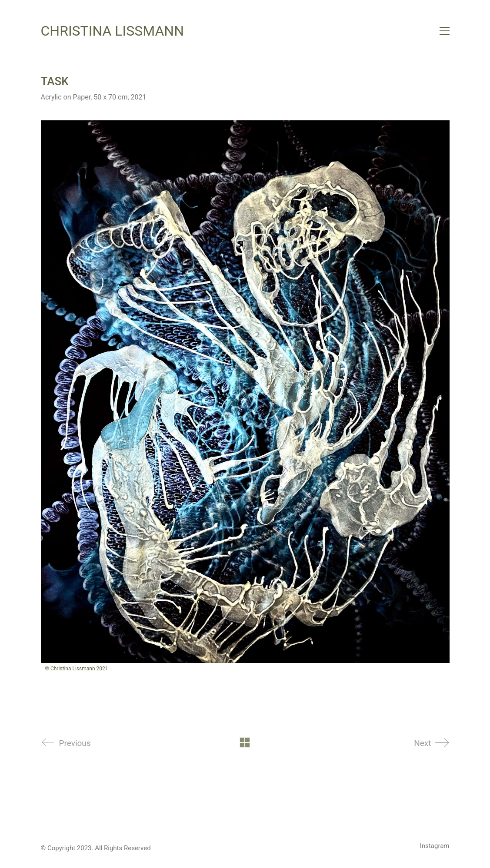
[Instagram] (435, 846)
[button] (445, 31)
